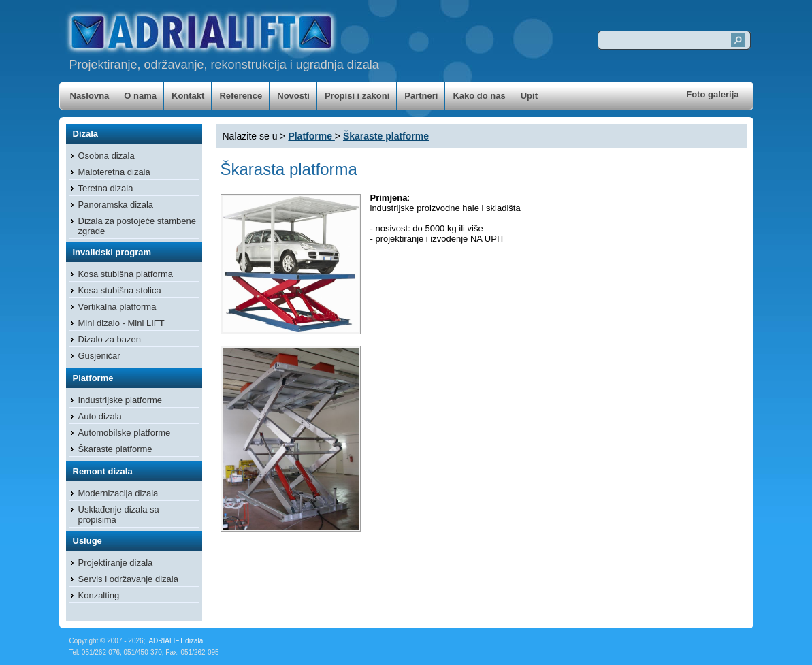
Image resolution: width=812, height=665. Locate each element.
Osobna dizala (107, 156)
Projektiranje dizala (116, 563)
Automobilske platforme (125, 433)
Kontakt (188, 96)
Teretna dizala (106, 188)
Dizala (86, 134)
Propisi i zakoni (357, 96)
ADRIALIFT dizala (176, 641)
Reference (241, 96)
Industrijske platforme (120, 400)
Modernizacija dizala (118, 493)
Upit (529, 96)
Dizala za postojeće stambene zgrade (137, 226)
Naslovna (90, 96)
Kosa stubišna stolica (120, 290)
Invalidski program (112, 252)
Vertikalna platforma (117, 307)
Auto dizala (100, 416)
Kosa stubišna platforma (126, 274)
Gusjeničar (99, 356)
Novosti (293, 96)
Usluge (87, 541)
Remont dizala (103, 471)
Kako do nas (479, 96)
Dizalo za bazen (110, 339)
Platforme (93, 378)
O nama (140, 96)
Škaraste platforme (115, 449)
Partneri (421, 96)
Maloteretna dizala (114, 172)
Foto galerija (712, 94)
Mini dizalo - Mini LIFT (121, 323)
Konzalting (99, 595)
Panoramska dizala (116, 205)
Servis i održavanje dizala (128, 579)
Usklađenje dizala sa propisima (119, 515)
